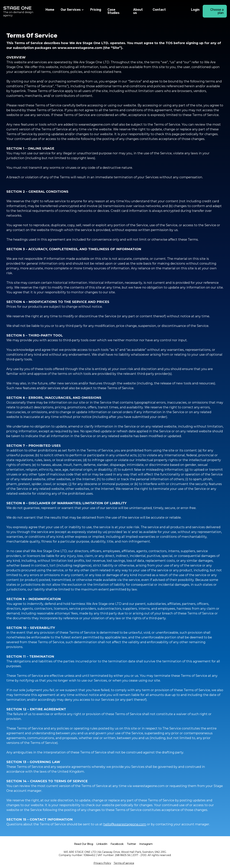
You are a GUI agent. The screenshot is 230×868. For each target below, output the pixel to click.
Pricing (96, 10)
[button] (72, 10)
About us (138, 11)
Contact (159, 10)
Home (50, 10)
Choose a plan (217, 11)
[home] (23, 11)
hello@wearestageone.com (125, 824)
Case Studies (113, 11)
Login (195, 10)
